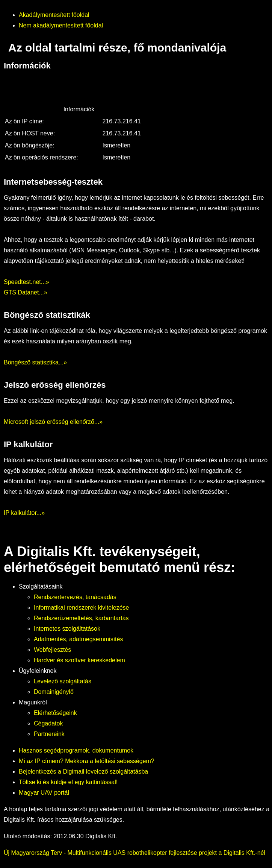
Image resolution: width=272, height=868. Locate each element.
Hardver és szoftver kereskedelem (79, 660)
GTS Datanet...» (26, 292)
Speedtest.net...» (26, 282)
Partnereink (49, 734)
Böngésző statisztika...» (35, 362)
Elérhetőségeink (55, 713)
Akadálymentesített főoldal (54, 15)
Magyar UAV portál (44, 793)
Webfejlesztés (52, 650)
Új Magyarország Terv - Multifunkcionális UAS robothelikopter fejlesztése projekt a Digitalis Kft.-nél (134, 853)
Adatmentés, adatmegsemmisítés (78, 639)
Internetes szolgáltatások (67, 629)
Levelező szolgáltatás (63, 681)
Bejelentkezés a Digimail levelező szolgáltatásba (83, 772)
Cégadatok (48, 723)
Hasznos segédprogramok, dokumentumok (76, 750)
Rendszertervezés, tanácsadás (75, 597)
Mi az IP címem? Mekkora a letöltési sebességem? (87, 761)
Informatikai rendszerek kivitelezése (81, 608)
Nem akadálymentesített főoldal (61, 25)
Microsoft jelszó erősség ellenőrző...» (53, 422)
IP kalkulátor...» (24, 513)
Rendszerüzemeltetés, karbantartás (81, 618)
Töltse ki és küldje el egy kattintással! (68, 782)
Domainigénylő (54, 692)
